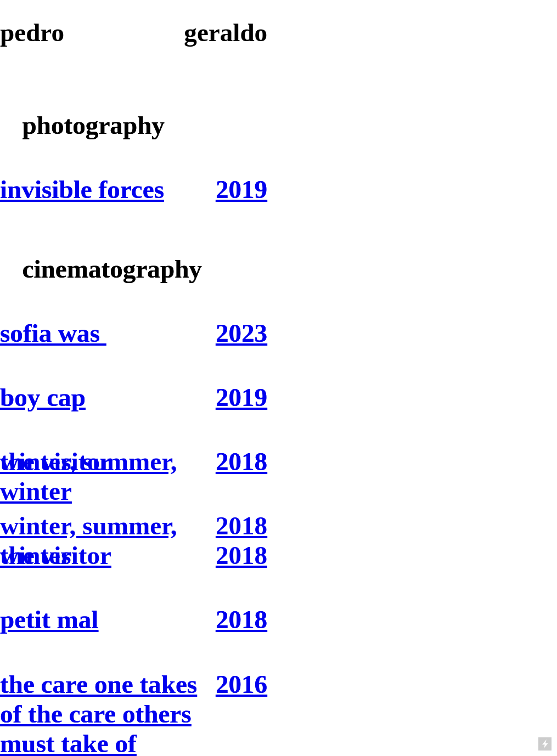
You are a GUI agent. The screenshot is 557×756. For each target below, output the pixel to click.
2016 (241, 684)
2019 (241, 189)
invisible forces (82, 189)
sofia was (53, 333)
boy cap (43, 397)
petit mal (49, 619)
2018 (241, 461)
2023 (241, 333)
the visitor (56, 555)
